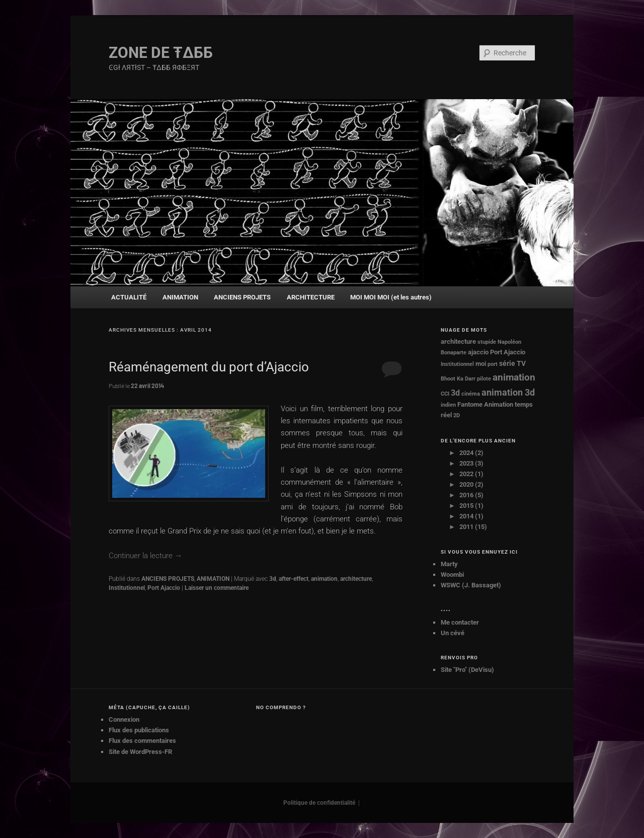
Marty (449, 564)
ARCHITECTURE (311, 297)
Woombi (452, 575)
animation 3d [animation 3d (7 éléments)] (508, 392)
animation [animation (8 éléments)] (514, 377)
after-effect (294, 579)
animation (324, 579)
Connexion (124, 719)
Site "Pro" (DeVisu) (467, 670)
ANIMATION (180, 297)
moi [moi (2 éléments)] (481, 364)
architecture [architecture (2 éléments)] (458, 341)
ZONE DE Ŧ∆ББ (161, 53)
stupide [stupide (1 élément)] (487, 342)
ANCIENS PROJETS (242, 297)
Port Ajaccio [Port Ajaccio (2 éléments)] (508, 352)
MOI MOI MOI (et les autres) (391, 297)
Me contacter (460, 622)
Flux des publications (139, 730)
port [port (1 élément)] (493, 364)
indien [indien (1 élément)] (448, 405)
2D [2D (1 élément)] (457, 415)
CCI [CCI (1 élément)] (445, 394)
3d (273, 579)
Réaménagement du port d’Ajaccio (209, 367)
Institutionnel (127, 588)
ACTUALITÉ (129, 297)
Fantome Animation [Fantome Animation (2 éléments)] (485, 404)
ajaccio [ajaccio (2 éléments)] (478, 352)
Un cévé (453, 633)
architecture (356, 579)
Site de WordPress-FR (140, 752)
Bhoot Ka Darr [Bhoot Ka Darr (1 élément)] (458, 379)
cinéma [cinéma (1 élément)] (471, 394)
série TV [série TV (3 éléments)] (512, 364)
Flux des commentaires (142, 741)
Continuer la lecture (145, 556)
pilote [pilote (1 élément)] (484, 379)
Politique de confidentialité (319, 803)
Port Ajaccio (164, 588)
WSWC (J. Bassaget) (471, 585)
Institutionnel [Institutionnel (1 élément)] (457, 364)
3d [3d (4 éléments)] (455, 393)
